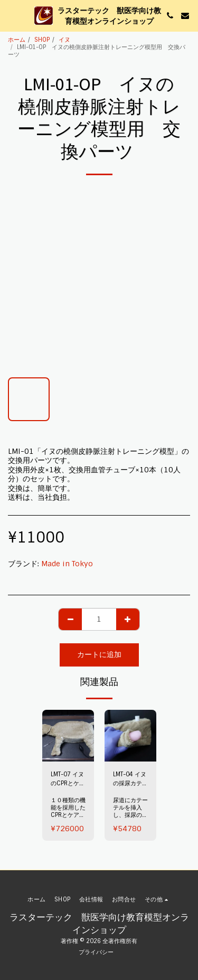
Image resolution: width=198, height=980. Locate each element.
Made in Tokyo (67, 564)
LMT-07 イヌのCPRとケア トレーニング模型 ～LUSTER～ (68, 779)
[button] (12, 15)
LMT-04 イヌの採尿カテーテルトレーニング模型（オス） (130, 779)
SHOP (42, 40)
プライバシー (96, 952)
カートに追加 (99, 654)
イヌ (64, 40)
